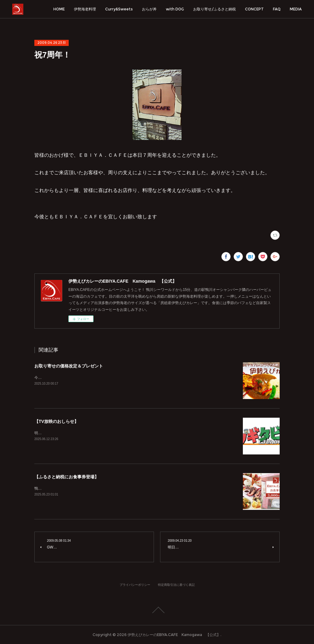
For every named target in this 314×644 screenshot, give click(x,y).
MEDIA (296, 9)
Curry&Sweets (119, 9)
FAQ (277, 9)
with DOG (175, 9)
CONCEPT (254, 9)
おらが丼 (149, 9)
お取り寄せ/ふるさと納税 (214, 9)
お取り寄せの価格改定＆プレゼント (69, 366)
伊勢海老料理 (85, 9)
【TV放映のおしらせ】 (56, 421)
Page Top (157, 610)
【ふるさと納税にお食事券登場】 (67, 477)
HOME (59, 9)
